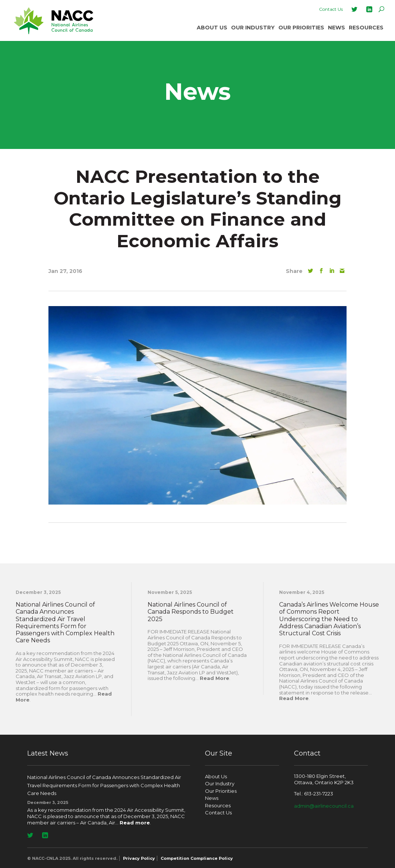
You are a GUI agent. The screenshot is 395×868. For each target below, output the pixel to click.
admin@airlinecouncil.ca (324, 806)
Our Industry (253, 28)
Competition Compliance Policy (197, 858)
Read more (135, 823)
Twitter (354, 9)
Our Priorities (301, 28)
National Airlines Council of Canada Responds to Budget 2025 (191, 612)
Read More (214, 678)
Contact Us (331, 9)
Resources (366, 28)
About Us (212, 28)
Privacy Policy (139, 858)
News (336, 28)
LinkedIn (369, 9)
